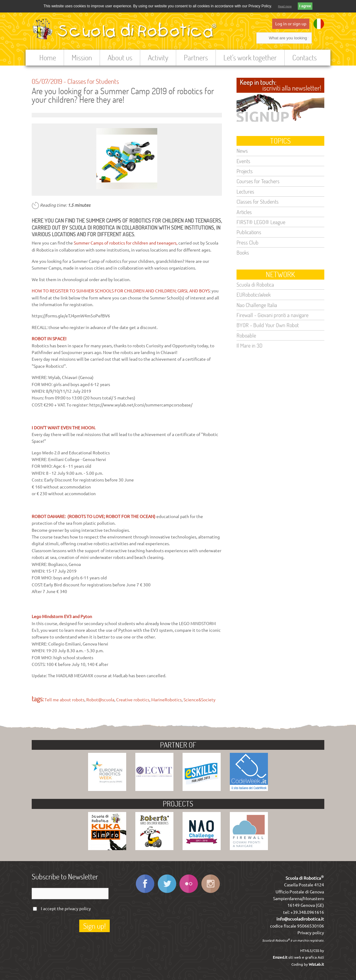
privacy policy (78, 909)
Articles (244, 212)
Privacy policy (311, 933)
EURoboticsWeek (254, 295)
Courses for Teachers (258, 181)
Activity (158, 57)
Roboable (246, 335)
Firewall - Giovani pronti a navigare (272, 315)
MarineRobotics (166, 700)
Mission (82, 57)
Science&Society (199, 700)
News (242, 151)
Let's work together (250, 57)
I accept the (66, 909)
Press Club (247, 242)
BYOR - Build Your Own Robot (268, 325)
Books (243, 252)
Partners (196, 57)
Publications (249, 232)
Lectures (245, 191)
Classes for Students (93, 81)
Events (243, 161)
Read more (285, 6)
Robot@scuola (100, 700)
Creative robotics (133, 700)
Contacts (304, 57)
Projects (245, 171)
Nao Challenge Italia (257, 305)
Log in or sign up (291, 24)
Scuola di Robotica (255, 284)
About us (120, 57)
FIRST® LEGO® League (261, 222)
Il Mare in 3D (249, 345)
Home (48, 57)
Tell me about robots (64, 700)
